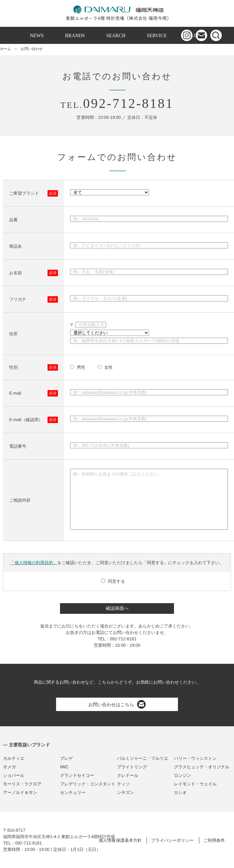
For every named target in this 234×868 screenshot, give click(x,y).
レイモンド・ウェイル (195, 784)
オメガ (9, 767)
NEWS (37, 36)
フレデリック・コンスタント (88, 784)
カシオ (180, 792)
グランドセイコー (77, 775)
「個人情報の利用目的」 (34, 563)
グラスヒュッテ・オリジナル (202, 767)
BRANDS (75, 36)
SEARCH (116, 36)
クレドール (128, 775)
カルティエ (14, 758)
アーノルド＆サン (20, 792)
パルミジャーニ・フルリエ (143, 758)
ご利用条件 (214, 840)
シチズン (126, 792)
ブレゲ (66, 758)
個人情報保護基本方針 (120, 840)
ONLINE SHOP (117, 53)
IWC (64, 767)
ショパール (14, 775)
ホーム (5, 49)
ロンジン (183, 775)
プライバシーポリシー (172, 840)
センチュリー (73, 792)
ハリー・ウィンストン (195, 758)
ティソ (123, 784)
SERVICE (157, 36)
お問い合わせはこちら (117, 704)
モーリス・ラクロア (22, 784)
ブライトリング (132, 767)
